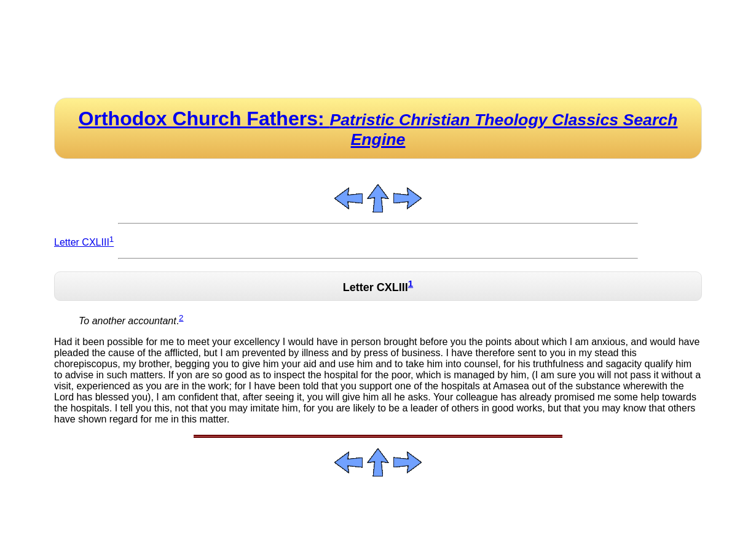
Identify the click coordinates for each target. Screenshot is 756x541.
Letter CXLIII (84, 242)
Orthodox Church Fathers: (378, 128)
